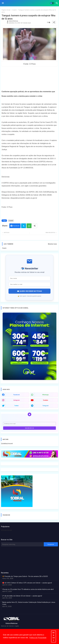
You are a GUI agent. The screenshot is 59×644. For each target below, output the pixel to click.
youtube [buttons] (45, 400)
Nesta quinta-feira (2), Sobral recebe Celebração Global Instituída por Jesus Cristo (29, 603)
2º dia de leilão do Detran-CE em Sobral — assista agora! (22, 596)
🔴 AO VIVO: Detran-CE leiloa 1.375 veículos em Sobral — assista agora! (27, 583)
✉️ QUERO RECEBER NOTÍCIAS (29, 291)
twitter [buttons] (16, 406)
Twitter (24, 226)
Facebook (16, 226)
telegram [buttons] (45, 406)
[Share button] (35, 226)
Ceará (14, 10)
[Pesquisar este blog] (22, 544)
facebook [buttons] (16, 395)
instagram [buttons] (17, 400)
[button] (52, 3)
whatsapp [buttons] (45, 395)
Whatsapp (29, 226)
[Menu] (3, 3)
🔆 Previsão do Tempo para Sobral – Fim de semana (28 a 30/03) (25, 576)
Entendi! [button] (54, 636)
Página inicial (6, 10)
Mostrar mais (52, 244)
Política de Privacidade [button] (38, 638)
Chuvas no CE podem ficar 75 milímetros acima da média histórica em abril (28, 589)
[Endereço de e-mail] (29, 424)
